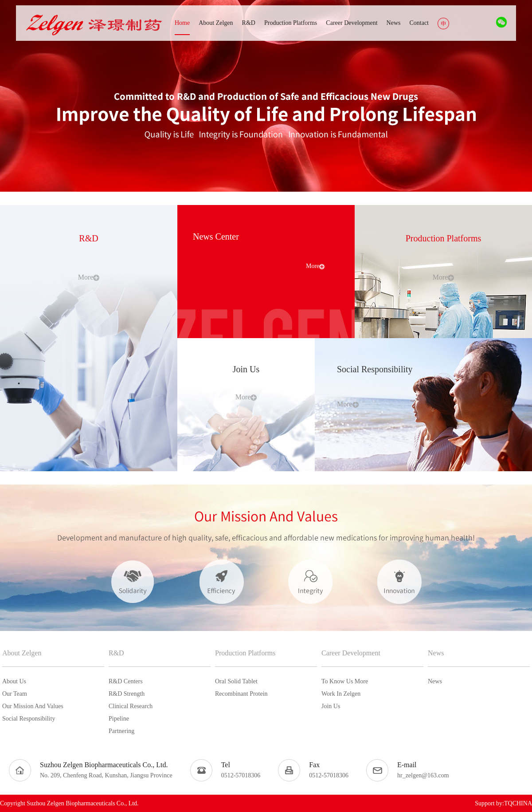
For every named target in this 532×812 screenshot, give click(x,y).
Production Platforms (245, 653)
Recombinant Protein (241, 694)
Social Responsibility (29, 719)
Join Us (331, 706)
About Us (14, 681)
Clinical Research (131, 706)
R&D (116, 653)
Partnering (121, 731)
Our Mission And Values (33, 706)
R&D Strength (127, 694)
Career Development (351, 653)
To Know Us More (345, 681)
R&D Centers (126, 681)
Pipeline (119, 719)
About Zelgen (22, 653)
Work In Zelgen (341, 694)
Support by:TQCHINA (503, 803)
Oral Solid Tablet (236, 681)
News (436, 653)
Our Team (15, 694)
